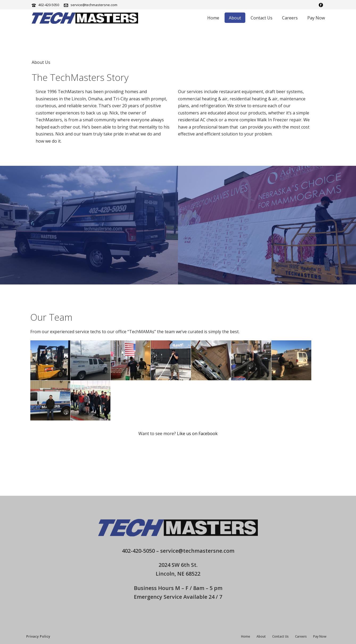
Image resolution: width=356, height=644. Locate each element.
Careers (290, 18)
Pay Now (316, 18)
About (235, 18)
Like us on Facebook (197, 434)
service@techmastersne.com (94, 5)
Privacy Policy (38, 636)
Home (213, 18)
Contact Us (262, 18)
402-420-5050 (49, 5)
